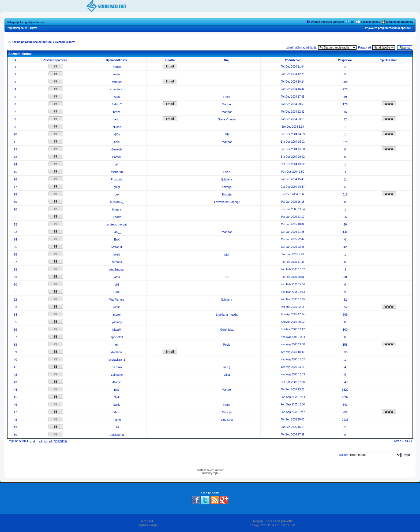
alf (117, 164)
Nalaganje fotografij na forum (25, 22)
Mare (117, 412)
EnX (117, 239)
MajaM (117, 330)
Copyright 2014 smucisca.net (273, 525)
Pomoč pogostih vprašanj (327, 22)
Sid (117, 427)
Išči (352, 22)
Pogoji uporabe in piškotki (273, 521)
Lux (117, 194)
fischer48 (117, 172)
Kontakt (147, 521)
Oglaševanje (147, 525)
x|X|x (117, 134)
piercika (117, 367)
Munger (117, 82)
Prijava (33, 28)
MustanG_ (117, 202)
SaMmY (117, 104)
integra (117, 209)
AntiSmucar (117, 269)
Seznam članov (370, 22)
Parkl (117, 292)
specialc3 (117, 337)
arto (117, 119)
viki (117, 285)
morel (117, 315)
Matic (117, 307)
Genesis (117, 149)
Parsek (117, 157)
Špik (117, 397)
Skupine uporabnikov (400, 22)
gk (117, 345)
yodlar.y (117, 322)
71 (40, 441)
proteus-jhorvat (117, 224)
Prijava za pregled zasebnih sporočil (388, 28)
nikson (117, 127)
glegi (117, 187)
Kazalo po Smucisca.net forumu (32, 42)
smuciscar (117, 89)
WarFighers (117, 300)
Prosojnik (117, 179)
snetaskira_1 (117, 360)
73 (50, 441)
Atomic (117, 382)
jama (117, 277)
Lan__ (117, 232)
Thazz (117, 217)
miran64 (117, 262)
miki (117, 390)
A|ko (117, 97)
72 (46, 441)
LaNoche (117, 375)
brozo (117, 112)
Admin (117, 67)
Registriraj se (15, 28)
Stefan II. (117, 247)
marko (117, 420)
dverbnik (117, 352)
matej (117, 74)
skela (117, 254)
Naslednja (60, 441)
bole (117, 142)
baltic (117, 405)
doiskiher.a (117, 435)
